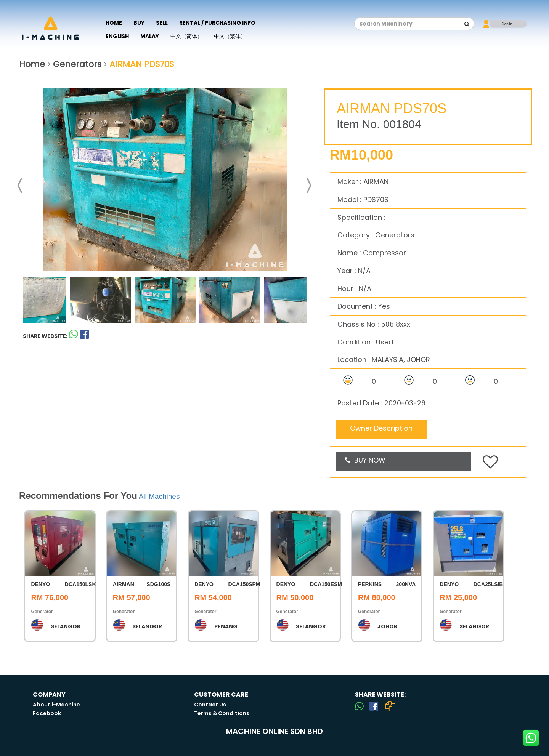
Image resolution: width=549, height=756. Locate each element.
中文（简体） (186, 36)
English (117, 36)
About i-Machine (56, 705)
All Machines (159, 496)
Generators (77, 64)
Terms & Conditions (222, 713)
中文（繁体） (230, 36)
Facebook (47, 713)
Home (114, 23)
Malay (150, 36)
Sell (162, 23)
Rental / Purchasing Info (217, 23)
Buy (139, 23)
